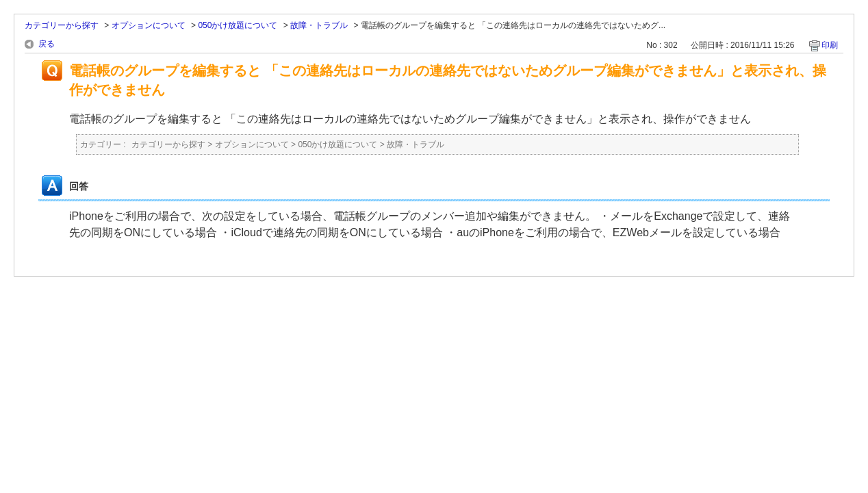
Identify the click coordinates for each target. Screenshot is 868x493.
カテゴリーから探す (62, 25)
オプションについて (149, 25)
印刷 (830, 45)
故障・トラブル (319, 25)
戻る (47, 44)
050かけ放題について (238, 25)
